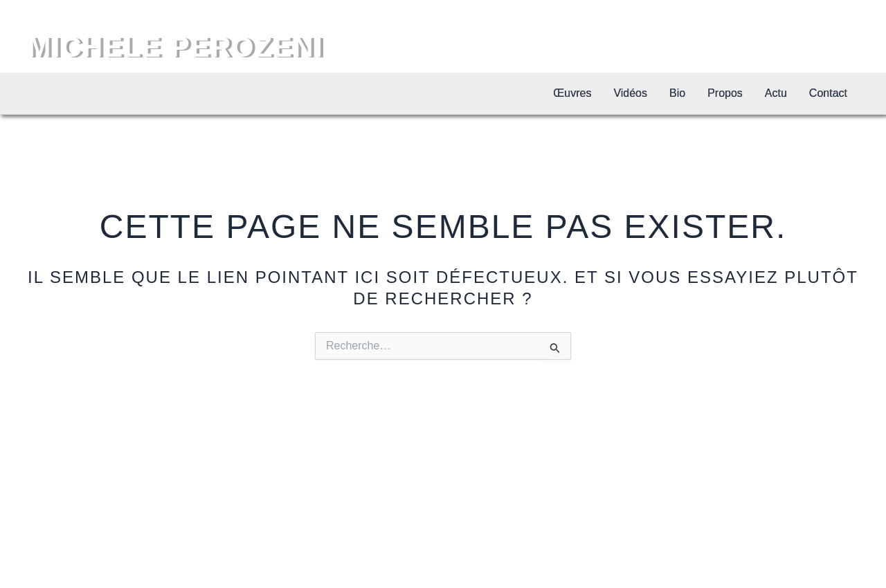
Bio (677, 93)
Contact (828, 93)
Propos (725, 93)
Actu (776, 93)
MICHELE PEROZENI (176, 47)
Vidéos (630, 93)
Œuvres (572, 93)
